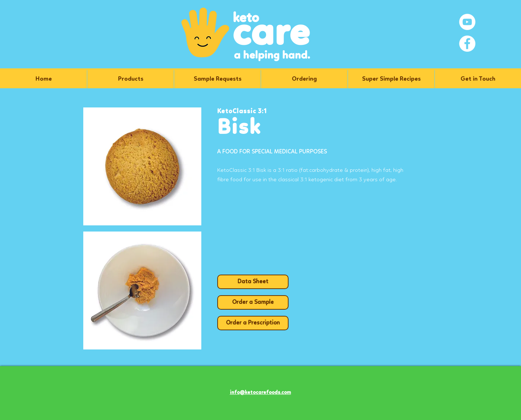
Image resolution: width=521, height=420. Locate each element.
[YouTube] (467, 22)
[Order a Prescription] (253, 323)
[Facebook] (467, 44)
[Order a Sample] (253, 302)
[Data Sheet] (253, 282)
